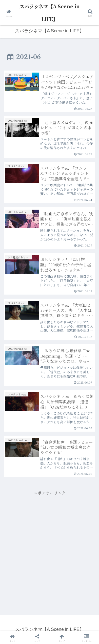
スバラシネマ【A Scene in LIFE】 (50, 13)
